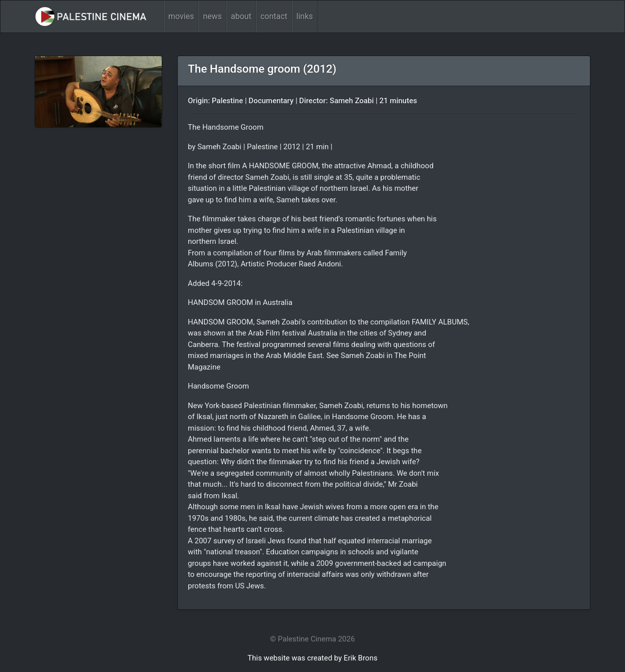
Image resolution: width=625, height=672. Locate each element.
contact (274, 16)
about (241, 16)
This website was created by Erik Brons (312, 658)
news (212, 16)
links (305, 16)
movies (181, 16)
